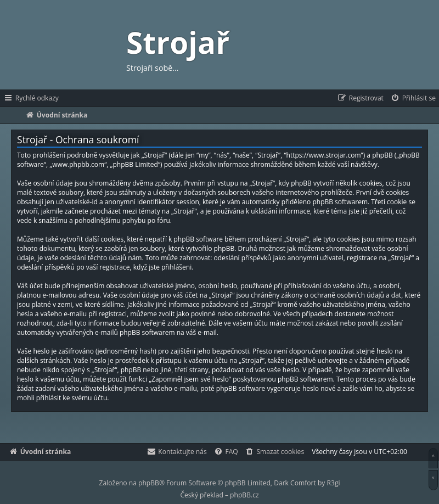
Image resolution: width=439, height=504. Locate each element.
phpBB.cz (244, 495)
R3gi (334, 483)
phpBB (149, 483)
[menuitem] (413, 98)
